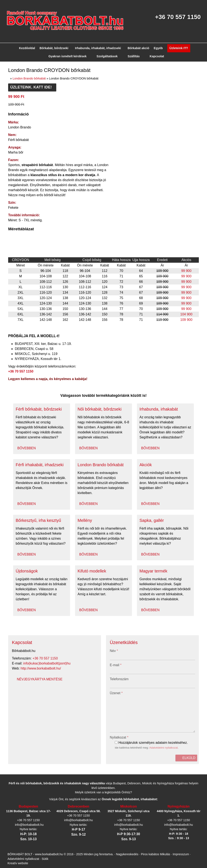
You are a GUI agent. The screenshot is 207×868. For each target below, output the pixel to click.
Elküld (7, 351)
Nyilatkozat (11, 332)
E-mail (8, 284)
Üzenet (8, 300)
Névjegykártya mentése (17, 210)
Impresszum (175, 505)
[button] (24, 102)
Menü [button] (14, 91)
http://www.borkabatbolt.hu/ (28, 206)
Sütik (21, 509)
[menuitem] (18, 98)
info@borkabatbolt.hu (28, 202)
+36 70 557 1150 (32, 198)
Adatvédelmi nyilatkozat (57, 344)
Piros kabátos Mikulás (151, 505)
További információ (15, 547)
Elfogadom (10, 540)
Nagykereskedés (125, 505)
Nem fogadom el (31, 540)
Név (6, 276)
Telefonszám (10, 292)
